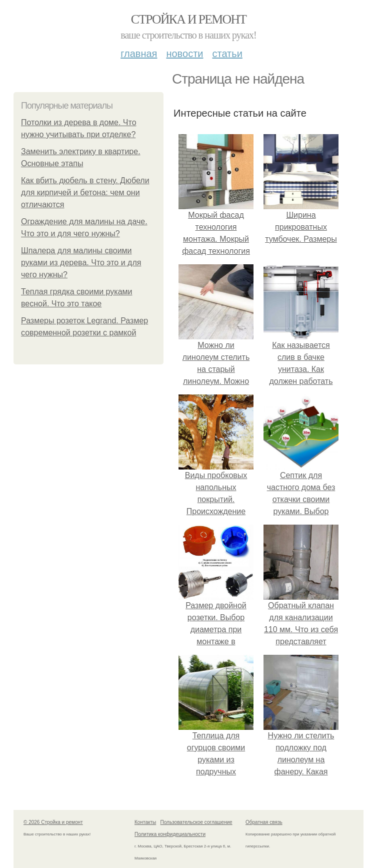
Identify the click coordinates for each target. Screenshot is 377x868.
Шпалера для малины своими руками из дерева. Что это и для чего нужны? (81, 263)
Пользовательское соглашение (196, 822)
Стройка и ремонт (189, 19)
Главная (139, 54)
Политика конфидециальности (170, 834)
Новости (184, 54)
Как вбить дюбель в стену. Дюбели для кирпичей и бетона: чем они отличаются (85, 192)
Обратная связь (264, 822)
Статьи (227, 54)
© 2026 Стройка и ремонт (53, 822)
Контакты (145, 822)
